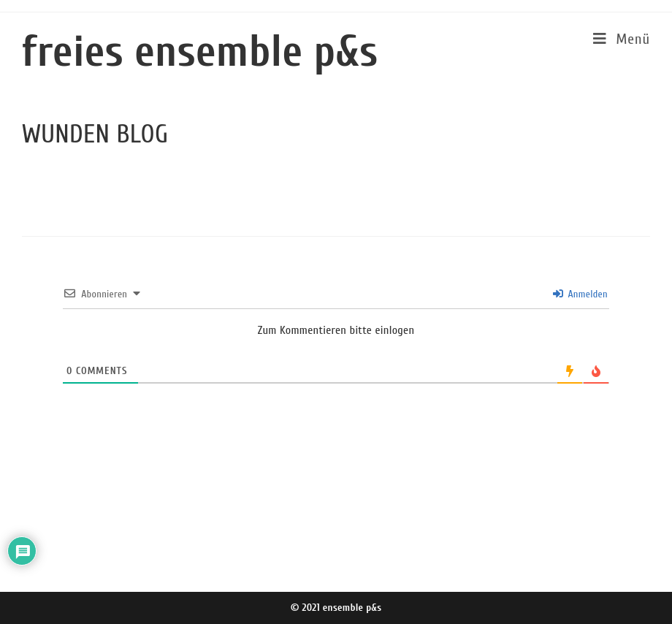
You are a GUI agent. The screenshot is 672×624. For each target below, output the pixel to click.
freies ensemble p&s (200, 52)
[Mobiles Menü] (622, 39)
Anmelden (580, 294)
